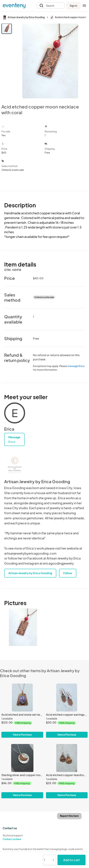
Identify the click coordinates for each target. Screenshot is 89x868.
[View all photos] (50, 61)
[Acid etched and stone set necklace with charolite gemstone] (22, 698)
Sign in (73, 6)
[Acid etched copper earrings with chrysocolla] (67, 698)
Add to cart (71, 860)
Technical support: (22, 837)
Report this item (69, 816)
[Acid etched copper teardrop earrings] (67, 758)
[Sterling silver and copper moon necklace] (22, 758)
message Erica (76, 366)
